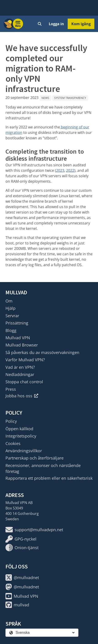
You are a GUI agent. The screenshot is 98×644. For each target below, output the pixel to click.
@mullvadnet (22, 578)
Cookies (13, 443)
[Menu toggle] (18, 24)
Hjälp (10, 308)
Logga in (56, 24)
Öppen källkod (19, 429)
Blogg (11, 330)
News (45, 98)
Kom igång (81, 24)
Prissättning (17, 323)
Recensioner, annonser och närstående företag (43, 468)
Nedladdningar (20, 374)
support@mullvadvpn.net (34, 530)
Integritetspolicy (21, 436)
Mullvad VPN (18, 338)
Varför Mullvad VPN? (25, 360)
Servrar (12, 316)
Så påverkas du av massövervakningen (42, 352)
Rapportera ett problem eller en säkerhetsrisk (49, 478)
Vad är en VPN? (20, 367)
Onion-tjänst (22, 548)
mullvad (17, 605)
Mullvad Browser (22, 345)
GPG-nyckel (21, 539)
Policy (11, 421)
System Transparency (70, 98)
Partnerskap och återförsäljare (35, 458)
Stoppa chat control (24, 382)
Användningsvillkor (24, 451)
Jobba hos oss (22, 396)
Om (9, 301)
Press (11, 389)
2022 (70, 170)
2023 (60, 170)
